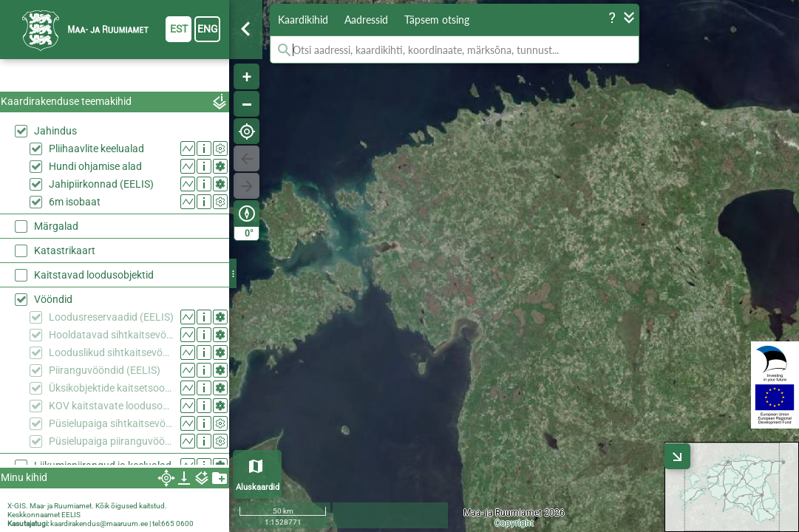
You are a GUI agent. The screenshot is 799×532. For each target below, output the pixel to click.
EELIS (71, 515)
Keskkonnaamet (34, 515)
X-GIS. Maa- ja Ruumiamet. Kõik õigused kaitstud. (87, 506)
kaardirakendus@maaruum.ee (99, 524)
